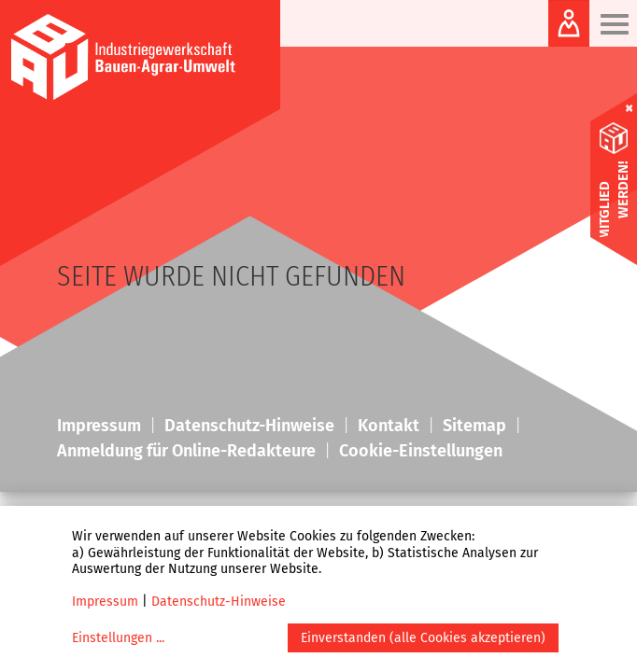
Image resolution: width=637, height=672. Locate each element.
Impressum (105, 602)
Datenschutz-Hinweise (219, 602)
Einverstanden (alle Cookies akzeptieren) (423, 638)
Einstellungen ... (118, 638)
